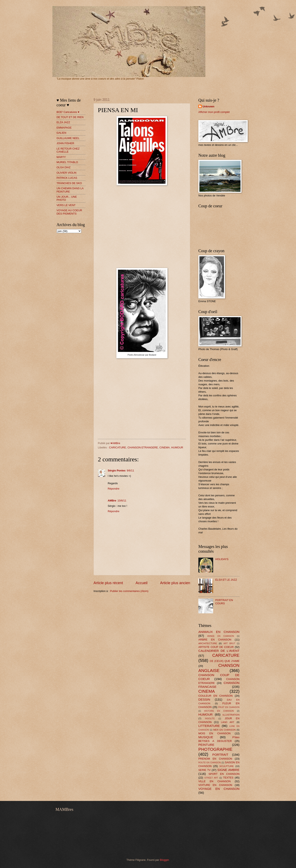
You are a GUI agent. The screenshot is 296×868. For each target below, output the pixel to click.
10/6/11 (122, 501)
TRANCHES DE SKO (69, 183)
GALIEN (61, 133)
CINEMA (165, 447)
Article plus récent (108, 583)
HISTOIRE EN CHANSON (219, 711)
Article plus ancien (175, 583)
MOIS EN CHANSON (214, 733)
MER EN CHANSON (224, 730)
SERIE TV (205, 770)
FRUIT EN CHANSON (229, 707)
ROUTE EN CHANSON (210, 763)
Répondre (114, 489)
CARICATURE (117, 447)
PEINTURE (206, 745)
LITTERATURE (209, 726)
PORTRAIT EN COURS (224, 602)
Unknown (208, 106)
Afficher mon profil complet (214, 112)
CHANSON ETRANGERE (143, 447)
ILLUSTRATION (231, 715)
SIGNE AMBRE (228, 770)
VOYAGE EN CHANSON (219, 789)
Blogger (164, 860)
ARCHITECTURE (208, 643)
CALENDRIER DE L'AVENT (219, 651)
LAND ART (228, 722)
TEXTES (228, 778)
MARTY (61, 157)
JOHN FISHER (65, 143)
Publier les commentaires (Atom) (129, 591)
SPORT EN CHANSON (224, 774)
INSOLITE (210, 719)
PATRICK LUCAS (67, 178)
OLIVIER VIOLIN (66, 173)
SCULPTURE (227, 766)
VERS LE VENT (66, 205)
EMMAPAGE (64, 128)
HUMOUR (177, 447)
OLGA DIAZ (64, 167)
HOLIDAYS (222, 559)
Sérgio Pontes (117, 471)
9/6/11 (131, 471)
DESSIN (204, 699)
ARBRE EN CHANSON (215, 640)
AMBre (112, 501)
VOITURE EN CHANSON (215, 785)
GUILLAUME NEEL (68, 138)
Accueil (141, 583)
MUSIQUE (206, 737)
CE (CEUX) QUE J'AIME (225, 661)
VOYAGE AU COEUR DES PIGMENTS (69, 212)
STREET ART (211, 778)
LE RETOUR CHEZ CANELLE (68, 150)
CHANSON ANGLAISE (219, 668)
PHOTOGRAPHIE (215, 749)
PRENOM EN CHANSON (215, 759)
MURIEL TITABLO (67, 162)
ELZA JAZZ (63, 122)
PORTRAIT (220, 755)
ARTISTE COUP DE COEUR (216, 647)
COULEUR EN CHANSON (215, 696)
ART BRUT (229, 643)
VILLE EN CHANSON (214, 781)
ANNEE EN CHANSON (221, 636)
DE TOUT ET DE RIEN (70, 117)
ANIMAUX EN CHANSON (219, 632)
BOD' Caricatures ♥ (68, 112)
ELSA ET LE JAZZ (226, 580)
